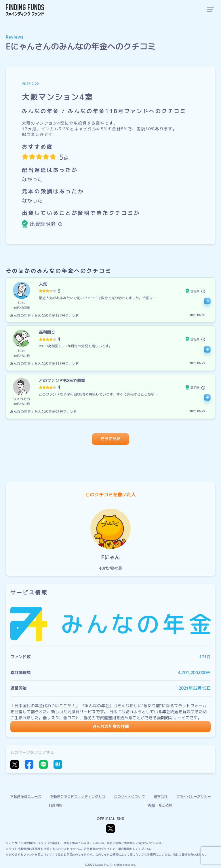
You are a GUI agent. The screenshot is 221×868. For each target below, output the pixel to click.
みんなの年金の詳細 (110, 727)
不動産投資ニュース (26, 797)
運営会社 (161, 797)
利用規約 (56, 805)
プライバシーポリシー (194, 797)
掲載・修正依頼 (160, 805)
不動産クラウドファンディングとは (78, 797)
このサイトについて (129, 797)
